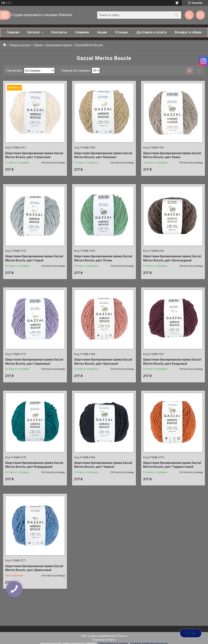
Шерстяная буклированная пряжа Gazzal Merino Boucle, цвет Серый (34, 258)
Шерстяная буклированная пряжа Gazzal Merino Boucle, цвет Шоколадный (172, 258)
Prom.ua (122, 636)
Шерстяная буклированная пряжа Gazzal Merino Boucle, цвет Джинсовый (34, 568)
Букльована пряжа (59, 45)
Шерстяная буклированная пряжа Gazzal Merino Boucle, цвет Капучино (103, 155)
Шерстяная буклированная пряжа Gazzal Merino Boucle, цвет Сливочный (34, 155)
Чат (191, 633)
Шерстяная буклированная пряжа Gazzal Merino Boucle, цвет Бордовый (172, 362)
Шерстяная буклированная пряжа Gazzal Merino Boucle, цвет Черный (103, 465)
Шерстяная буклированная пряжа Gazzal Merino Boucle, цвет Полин (103, 258)
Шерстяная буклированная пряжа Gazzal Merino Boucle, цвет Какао (172, 155)
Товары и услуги (20, 45)
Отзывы (122, 32)
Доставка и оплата (151, 32)
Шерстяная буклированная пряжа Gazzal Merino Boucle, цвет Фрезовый (103, 362)
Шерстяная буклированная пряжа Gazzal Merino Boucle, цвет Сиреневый (34, 362)
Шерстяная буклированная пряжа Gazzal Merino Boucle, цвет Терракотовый (172, 465)
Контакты (59, 32)
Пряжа (39, 45)
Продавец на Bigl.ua (104, 640)
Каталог (34, 32)
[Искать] (176, 15)
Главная (13, 32)
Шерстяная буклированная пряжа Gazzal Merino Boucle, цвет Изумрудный (34, 465)
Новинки (82, 32)
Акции (102, 32)
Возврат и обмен (188, 32)
